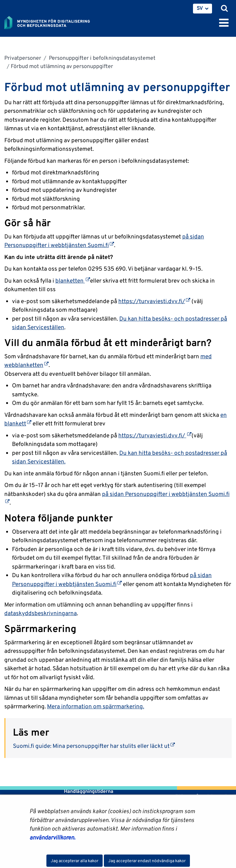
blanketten (73, 280)
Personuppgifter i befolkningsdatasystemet (102, 58)
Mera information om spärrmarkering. (96, 706)
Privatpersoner (23, 58)
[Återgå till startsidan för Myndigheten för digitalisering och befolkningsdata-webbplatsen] (51, 21)
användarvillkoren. (52, 837)
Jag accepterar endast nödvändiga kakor (147, 861)
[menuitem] (203, 9)
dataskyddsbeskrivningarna (41, 613)
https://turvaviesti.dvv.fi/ (154, 301)
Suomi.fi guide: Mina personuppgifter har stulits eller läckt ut (94, 746)
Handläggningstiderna (88, 791)
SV (200, 8)
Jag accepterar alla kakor (75, 861)
